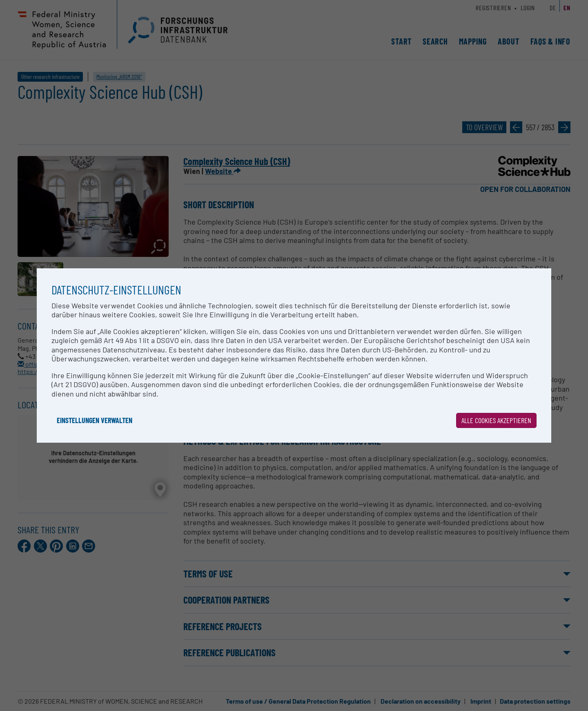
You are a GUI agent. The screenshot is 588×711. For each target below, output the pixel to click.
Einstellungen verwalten (95, 420)
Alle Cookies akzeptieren (496, 420)
